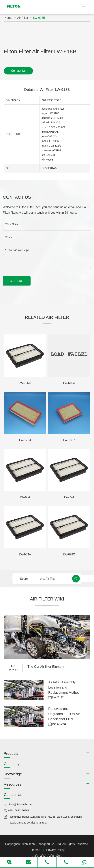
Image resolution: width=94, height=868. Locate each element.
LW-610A (69, 383)
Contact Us (18, 71)
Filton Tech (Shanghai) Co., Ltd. (42, 844)
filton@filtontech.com (20, 804)
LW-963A (25, 554)
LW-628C (69, 554)
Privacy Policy (55, 850)
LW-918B (39, 18)
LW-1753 (25, 440)
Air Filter (23, 18)
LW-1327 (69, 440)
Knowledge (13, 774)
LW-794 (69, 497)
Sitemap (35, 850)
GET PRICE (17, 281)
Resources (13, 784)
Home (9, 18)
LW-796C (25, 383)
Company (12, 764)
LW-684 (25, 497)
